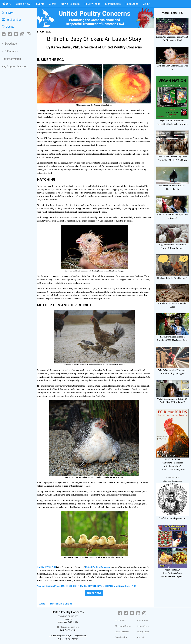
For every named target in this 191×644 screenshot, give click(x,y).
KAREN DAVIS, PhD (49, 566)
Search (8, 13)
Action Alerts (144, 625)
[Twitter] (10, 34)
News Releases (70, 4)
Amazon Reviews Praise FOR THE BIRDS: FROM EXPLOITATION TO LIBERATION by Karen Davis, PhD (89, 585)
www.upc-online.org (70, 615)
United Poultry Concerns (100, 566)
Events (40, 4)
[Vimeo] (16, 34)
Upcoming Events (124, 625)
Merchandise (113, 4)
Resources (132, 4)
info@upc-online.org (70, 626)
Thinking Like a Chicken (64, 602)
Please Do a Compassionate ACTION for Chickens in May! (172, 37)
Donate (8, 27)
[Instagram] (29, 34)
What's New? (24, 4)
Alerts (53, 4)
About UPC (121, 619)
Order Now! (96, 591)
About (147, 4)
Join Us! (141, 636)
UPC (7, 4)
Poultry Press (92, 4)
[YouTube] (22, 34)
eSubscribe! (11, 20)
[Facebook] (4, 34)
